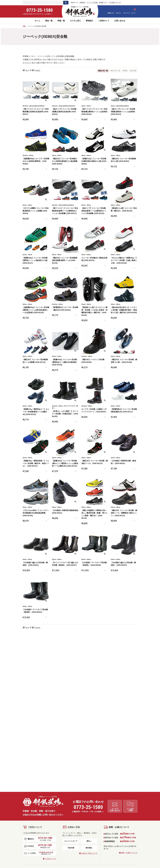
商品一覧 (49, 21)
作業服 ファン (103, 3)
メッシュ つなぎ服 (92, 3)
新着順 (125, 71)
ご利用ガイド (104, 21)
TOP (24, 26)
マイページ (126, 13)
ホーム (37, 21)
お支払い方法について (89, 853)
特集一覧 (61, 21)
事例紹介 (90, 21)
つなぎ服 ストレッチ (115, 3)
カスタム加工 (75, 21)
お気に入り (111, 13)
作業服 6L (82, 3)
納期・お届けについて (129, 852)
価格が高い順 (115, 71)
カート (134, 13)
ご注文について (51, 858)
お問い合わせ (120, 21)
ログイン (119, 13)
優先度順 (133, 71)
